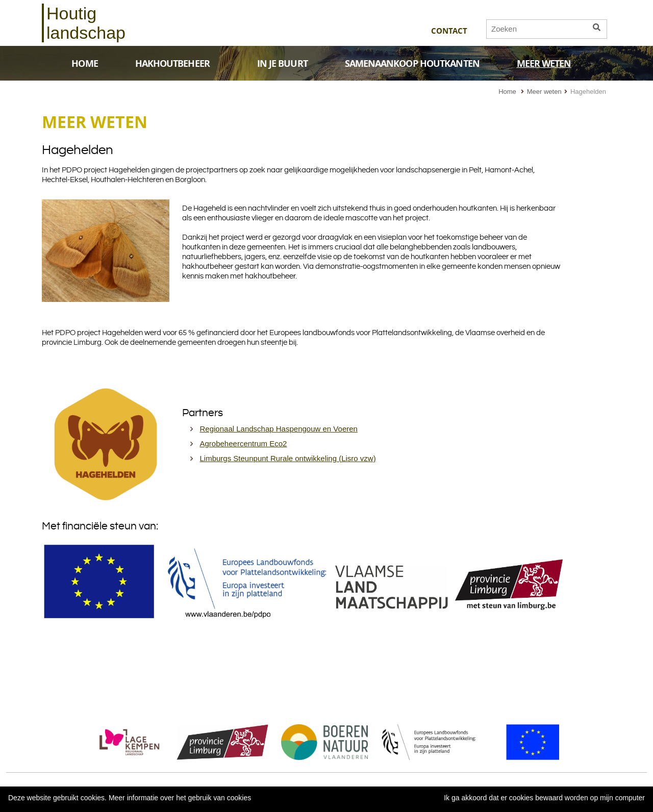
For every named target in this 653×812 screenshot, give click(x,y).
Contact (449, 31)
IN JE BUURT (282, 64)
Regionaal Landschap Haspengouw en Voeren (279, 429)
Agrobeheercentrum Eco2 (244, 443)
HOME (84, 64)
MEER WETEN (555, 64)
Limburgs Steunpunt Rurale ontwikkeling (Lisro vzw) (288, 458)
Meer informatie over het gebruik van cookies (180, 798)
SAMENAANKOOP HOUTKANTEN (412, 64)
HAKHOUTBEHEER (184, 64)
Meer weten (544, 92)
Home (507, 92)
